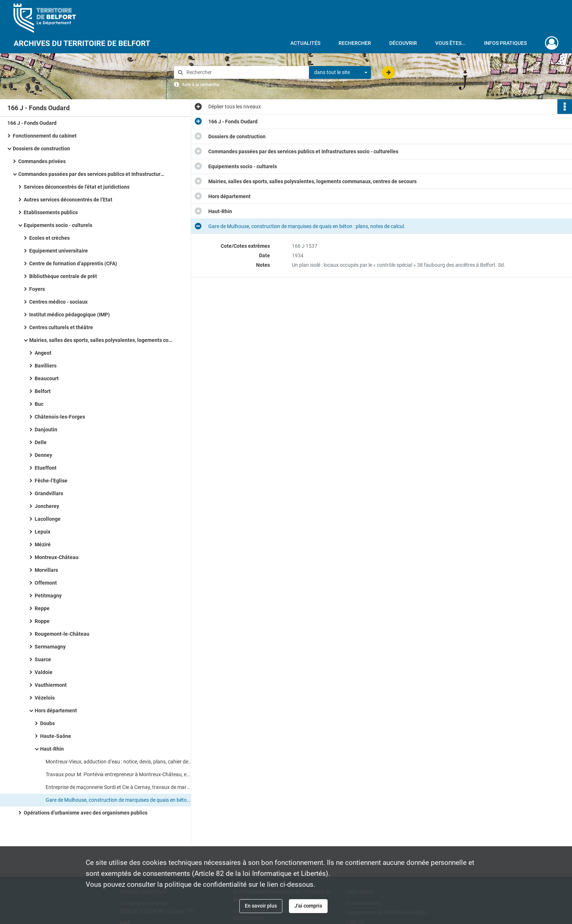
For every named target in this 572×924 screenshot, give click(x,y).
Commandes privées (42, 161)
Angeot (43, 353)
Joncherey (47, 506)
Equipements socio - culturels (58, 225)
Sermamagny (50, 647)
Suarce (43, 659)
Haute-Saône (56, 736)
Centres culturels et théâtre (61, 327)
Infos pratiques (505, 43)
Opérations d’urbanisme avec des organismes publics (86, 813)
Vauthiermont (51, 685)
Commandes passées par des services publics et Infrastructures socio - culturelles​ (91, 174)
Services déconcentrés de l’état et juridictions (77, 187)
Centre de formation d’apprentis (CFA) (73, 263)
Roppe (42, 621)
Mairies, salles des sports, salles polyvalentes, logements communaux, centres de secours (102, 340)
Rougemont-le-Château (62, 634)
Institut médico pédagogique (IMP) (69, 315)
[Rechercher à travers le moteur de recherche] (245, 72)
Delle (41, 442)
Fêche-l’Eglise (51, 481)
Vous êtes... (451, 43)
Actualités (305, 43)
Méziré (43, 544)
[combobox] (340, 73)
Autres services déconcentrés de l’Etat (68, 200)
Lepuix (42, 532)
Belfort (43, 391)
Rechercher (355, 43)
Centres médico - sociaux (58, 302)
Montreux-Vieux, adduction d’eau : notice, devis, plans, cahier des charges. (119, 762)
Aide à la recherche (201, 85)
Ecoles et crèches (49, 238)
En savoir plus (261, 906)
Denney (43, 455)
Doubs (47, 723)
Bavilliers (46, 366)
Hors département (56, 711)
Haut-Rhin (52, 749)
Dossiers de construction (41, 149)
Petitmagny (48, 596)
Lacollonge (48, 519)
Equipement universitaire (59, 251)
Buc (39, 404)
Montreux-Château (57, 557)
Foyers (37, 289)
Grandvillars (49, 493)
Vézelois (45, 698)
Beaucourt (47, 378)
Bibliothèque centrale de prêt (63, 276)
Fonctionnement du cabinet (45, 136)
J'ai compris (308, 906)
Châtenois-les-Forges (60, 417)
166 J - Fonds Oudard (32, 123)
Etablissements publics (51, 212)
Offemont (46, 583)
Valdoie (44, 672)
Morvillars (46, 570)
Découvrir (403, 43)
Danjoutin (46, 430)
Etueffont (46, 468)
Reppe (42, 608)
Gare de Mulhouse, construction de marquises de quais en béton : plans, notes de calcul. (119, 800)
